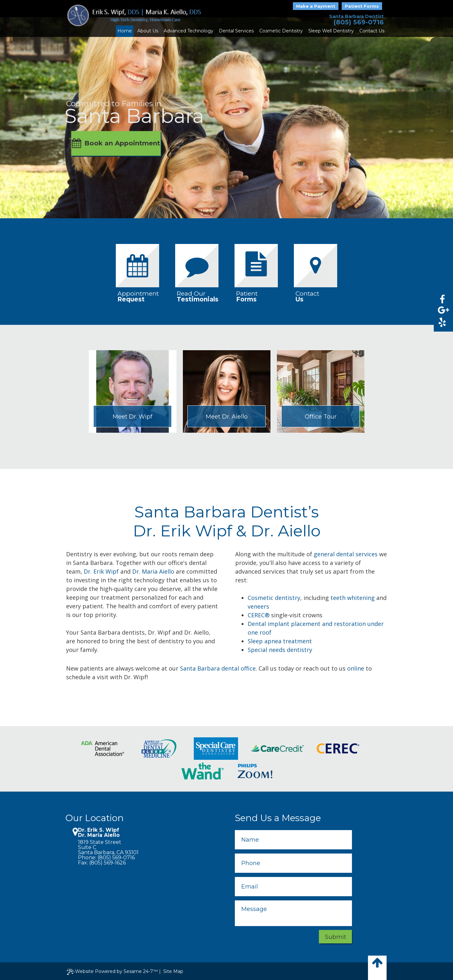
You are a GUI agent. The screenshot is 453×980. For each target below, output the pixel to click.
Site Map (173, 971)
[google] (442, 311)
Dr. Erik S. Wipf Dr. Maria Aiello (99, 833)
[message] (293, 913)
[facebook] (442, 299)
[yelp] (442, 322)
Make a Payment (316, 6)
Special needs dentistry (280, 650)
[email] (293, 887)
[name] (293, 840)
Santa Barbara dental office (218, 668)
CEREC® (259, 615)
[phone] (293, 863)
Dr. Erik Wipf (101, 571)
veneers (258, 606)
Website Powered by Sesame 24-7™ (112, 972)
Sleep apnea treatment (280, 641)
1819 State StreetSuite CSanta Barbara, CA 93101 (108, 847)
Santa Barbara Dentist (356, 16)
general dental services (346, 554)
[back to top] (377, 968)
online (356, 668)
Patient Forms (362, 6)
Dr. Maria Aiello (153, 571)
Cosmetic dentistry (274, 598)
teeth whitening (353, 598)
